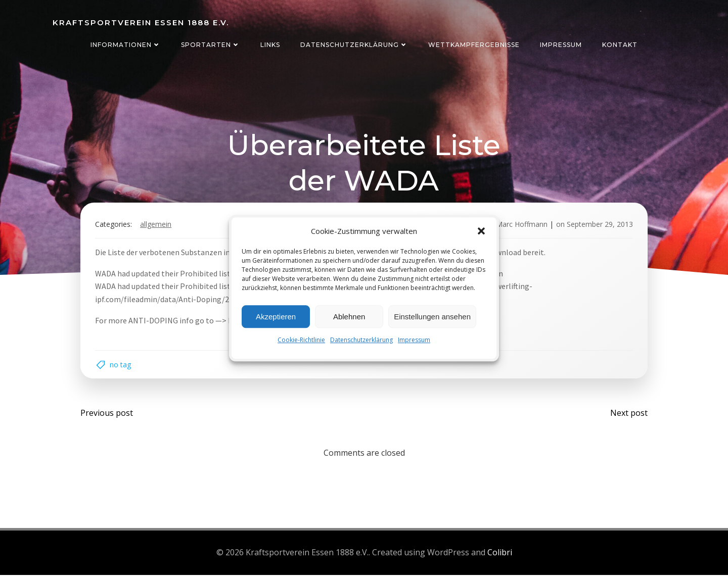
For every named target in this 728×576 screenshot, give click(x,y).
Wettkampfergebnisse (474, 45)
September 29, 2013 (599, 225)
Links (270, 45)
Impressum (414, 340)
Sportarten (211, 45)
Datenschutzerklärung (361, 340)
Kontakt (620, 45)
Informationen (126, 45)
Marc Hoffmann (521, 225)
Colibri (500, 554)
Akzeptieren (276, 317)
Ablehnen (349, 317)
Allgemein (156, 225)
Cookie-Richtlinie (301, 340)
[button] (481, 231)
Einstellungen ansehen (432, 317)
